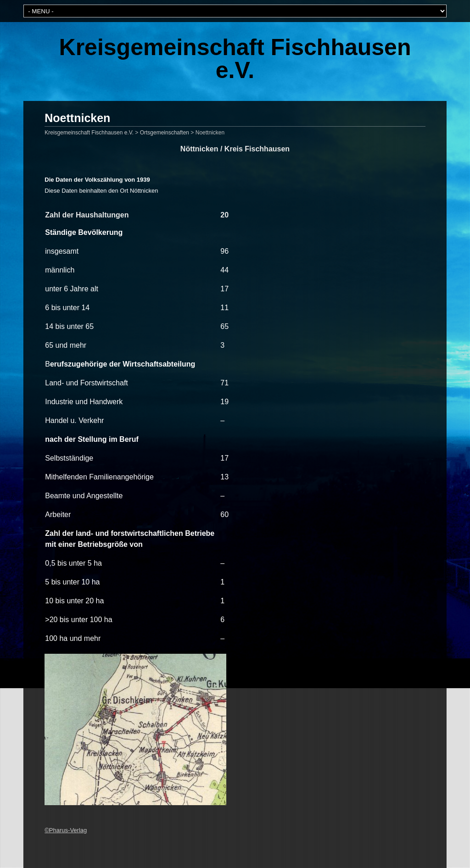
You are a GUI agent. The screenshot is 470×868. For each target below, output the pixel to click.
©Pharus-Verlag (66, 830)
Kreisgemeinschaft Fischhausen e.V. (235, 59)
